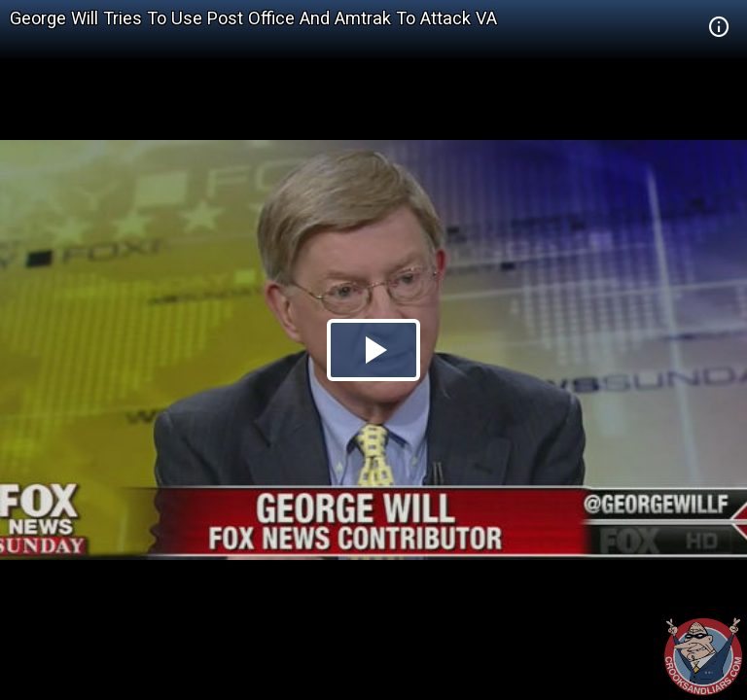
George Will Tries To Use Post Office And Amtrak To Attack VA (253, 18)
